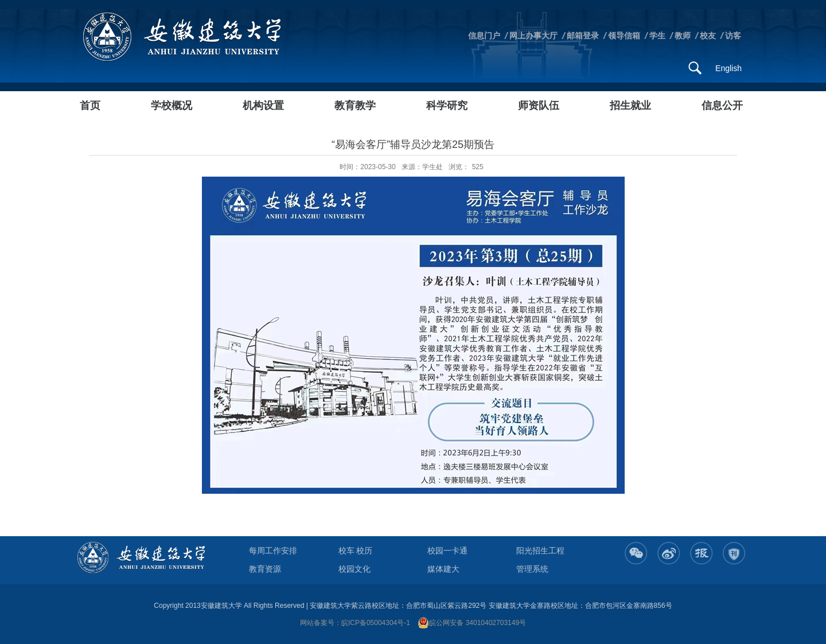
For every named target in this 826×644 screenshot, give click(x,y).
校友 (708, 36)
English (728, 68)
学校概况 (172, 106)
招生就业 (630, 106)
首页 (90, 106)
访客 (733, 36)
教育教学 (355, 106)
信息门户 (484, 36)
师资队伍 (539, 106)
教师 (683, 36)
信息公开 (722, 106)
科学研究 (447, 106)
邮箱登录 (583, 36)
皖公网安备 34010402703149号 (472, 623)
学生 (657, 36)
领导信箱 (624, 36)
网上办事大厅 (533, 36)
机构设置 (263, 106)
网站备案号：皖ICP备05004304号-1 (355, 623)
